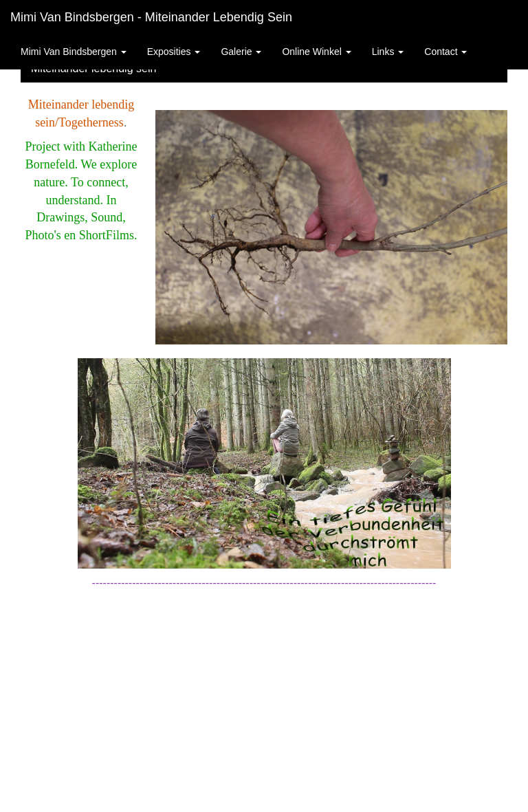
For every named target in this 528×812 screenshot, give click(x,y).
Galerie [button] (241, 52)
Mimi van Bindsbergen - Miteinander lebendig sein (151, 17)
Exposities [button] (174, 52)
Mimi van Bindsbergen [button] (74, 52)
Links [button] (388, 52)
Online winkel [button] (316, 52)
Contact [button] (445, 52)
